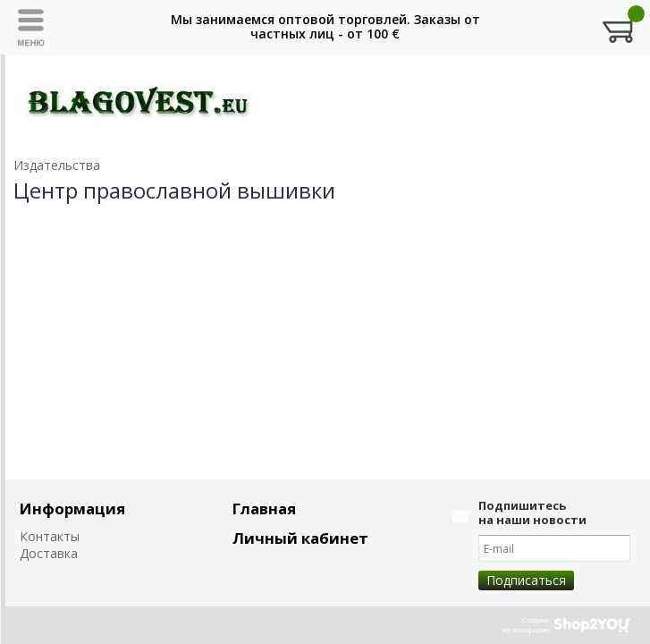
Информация (72, 508)
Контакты (50, 536)
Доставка (49, 553)
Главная (264, 508)
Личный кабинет (300, 538)
